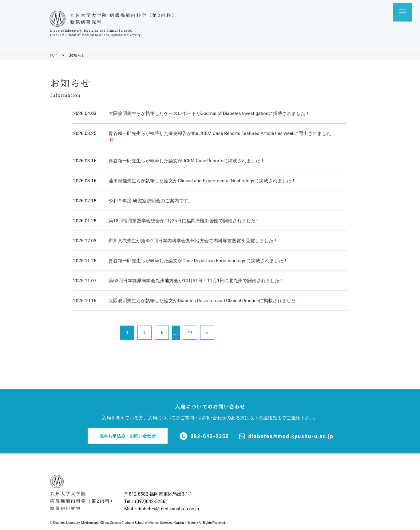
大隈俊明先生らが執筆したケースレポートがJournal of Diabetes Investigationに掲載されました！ (209, 113)
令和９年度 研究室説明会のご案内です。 (151, 201)
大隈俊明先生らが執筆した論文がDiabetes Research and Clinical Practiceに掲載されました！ (204, 301)
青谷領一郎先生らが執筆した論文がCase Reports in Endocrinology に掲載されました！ (198, 261)
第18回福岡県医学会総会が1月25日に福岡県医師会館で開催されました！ (184, 221)
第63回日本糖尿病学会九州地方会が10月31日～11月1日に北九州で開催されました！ (196, 281)
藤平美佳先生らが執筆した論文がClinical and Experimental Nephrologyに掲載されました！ (202, 181)
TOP (53, 55)
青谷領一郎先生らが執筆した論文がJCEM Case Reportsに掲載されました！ (187, 161)
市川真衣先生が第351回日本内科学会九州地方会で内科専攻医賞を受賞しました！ (193, 241)
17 (190, 332)
